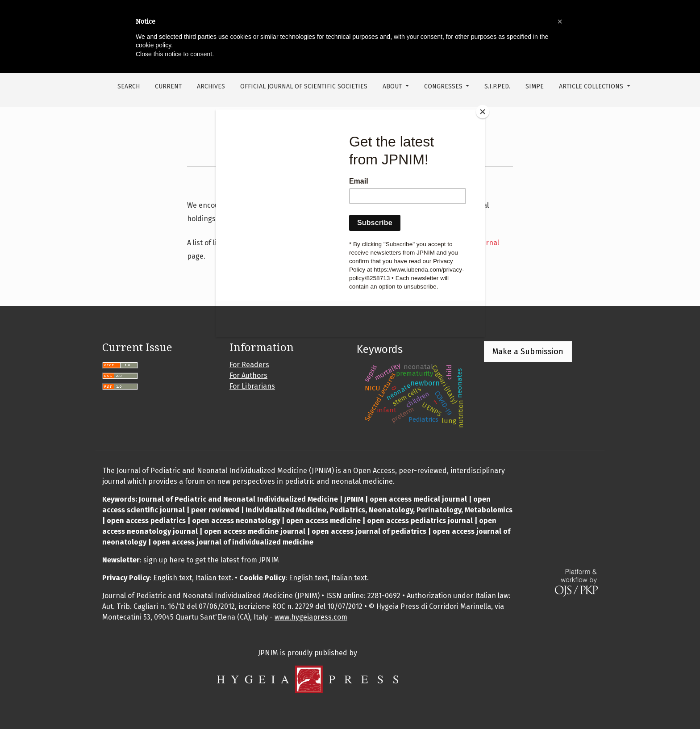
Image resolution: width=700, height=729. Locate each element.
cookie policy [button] (153, 45)
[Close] (483, 112)
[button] (560, 21)
